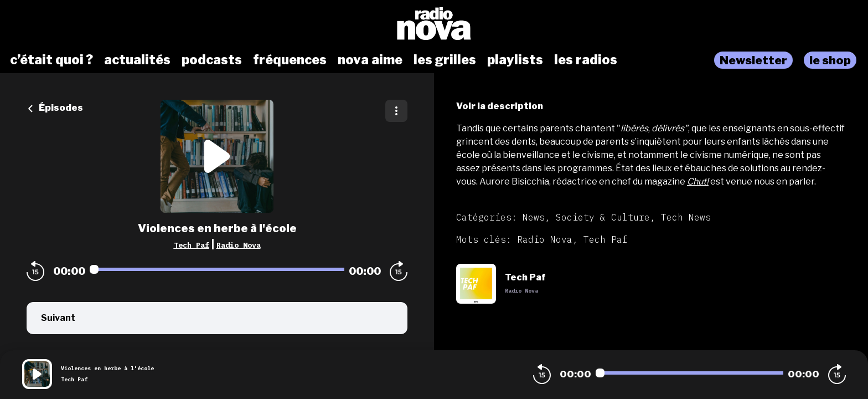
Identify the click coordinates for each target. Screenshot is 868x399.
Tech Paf (192, 245)
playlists (515, 60)
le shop (830, 60)
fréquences (290, 60)
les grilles (445, 60)
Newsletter (753, 60)
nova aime (370, 60)
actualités (137, 60)
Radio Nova (239, 245)
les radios (586, 60)
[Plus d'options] (396, 111)
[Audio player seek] (217, 269)
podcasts (212, 60)
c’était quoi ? (51, 60)
